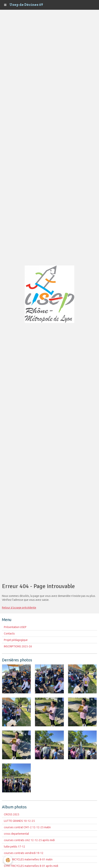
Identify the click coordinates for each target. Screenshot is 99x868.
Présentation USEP (15, 627)
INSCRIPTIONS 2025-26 (18, 646)
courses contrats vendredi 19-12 (24, 853)
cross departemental (16, 834)
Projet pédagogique (16, 640)
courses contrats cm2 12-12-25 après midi (29, 840)
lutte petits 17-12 (14, 847)
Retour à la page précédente (19, 608)
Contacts (9, 634)
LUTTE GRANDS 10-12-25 (19, 821)
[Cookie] (8, 860)
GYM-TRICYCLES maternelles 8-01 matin (28, 859)
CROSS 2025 (12, 814)
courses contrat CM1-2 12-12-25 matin (27, 827)
